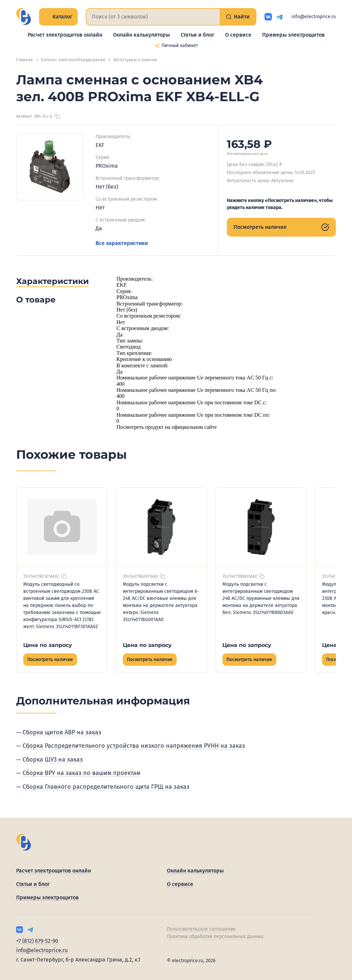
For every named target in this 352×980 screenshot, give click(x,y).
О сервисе (238, 35)
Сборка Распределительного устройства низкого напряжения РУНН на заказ (134, 746)
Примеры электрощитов (293, 35)
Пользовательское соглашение (201, 929)
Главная (24, 60)
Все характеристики (122, 243)
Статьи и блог (198, 35)
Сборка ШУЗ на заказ (53, 760)
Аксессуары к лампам (135, 60)
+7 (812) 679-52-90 (37, 941)
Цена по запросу (48, 645)
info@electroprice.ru (314, 17)
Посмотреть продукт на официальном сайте (167, 427)
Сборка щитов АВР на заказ (62, 732)
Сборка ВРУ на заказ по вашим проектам (81, 773)
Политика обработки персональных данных (215, 936)
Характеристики (52, 281)
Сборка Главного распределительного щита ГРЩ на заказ (106, 787)
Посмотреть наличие (281, 227)
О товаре (36, 300)
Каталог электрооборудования (73, 60)
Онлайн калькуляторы (142, 35)
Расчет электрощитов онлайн (65, 35)
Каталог (58, 17)
